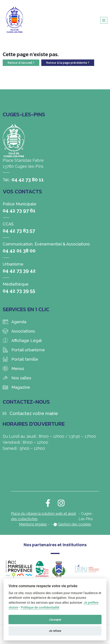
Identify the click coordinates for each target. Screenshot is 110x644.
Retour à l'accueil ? (21, 63)
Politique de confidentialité (40, 608)
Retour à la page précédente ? (68, 63)
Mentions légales (33, 524)
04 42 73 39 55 (19, 291)
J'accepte (55, 620)
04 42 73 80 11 (28, 180)
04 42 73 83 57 (19, 231)
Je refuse (55, 631)
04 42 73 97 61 (19, 211)
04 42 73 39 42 (19, 271)
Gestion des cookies (74, 524)
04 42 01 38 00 (19, 251)
